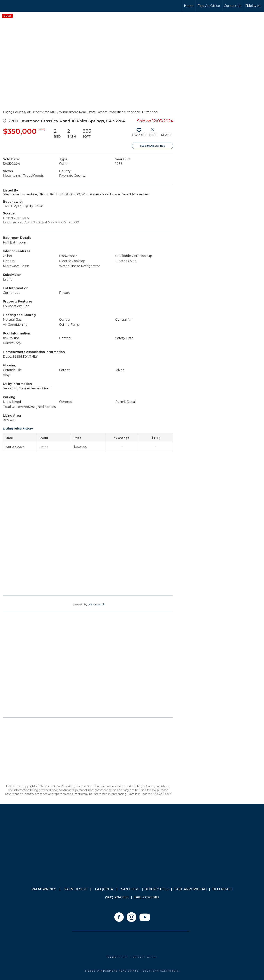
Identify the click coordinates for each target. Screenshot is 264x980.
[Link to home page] (18, 6)
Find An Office (209, 6)
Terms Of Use (118, 957)
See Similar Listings (153, 146)
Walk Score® (96, 604)
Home (189, 6)
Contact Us (233, 6)
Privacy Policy (145, 957)
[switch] (139, 134)
